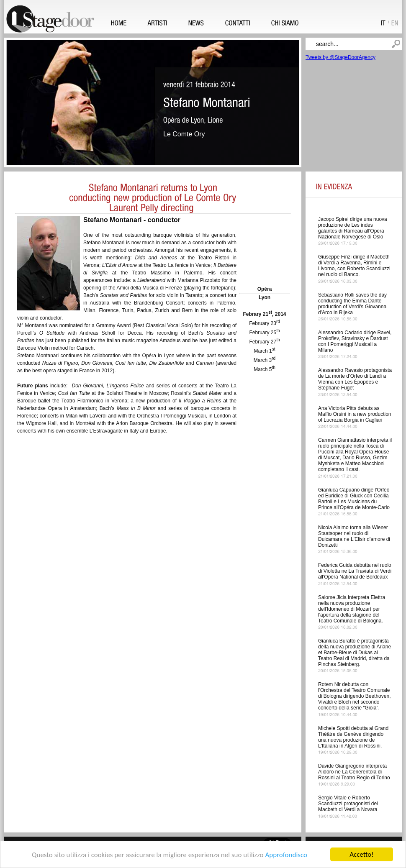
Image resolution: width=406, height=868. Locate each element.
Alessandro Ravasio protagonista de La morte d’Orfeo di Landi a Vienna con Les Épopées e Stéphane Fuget (355, 379)
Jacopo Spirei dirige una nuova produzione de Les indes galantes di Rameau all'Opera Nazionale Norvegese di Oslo (353, 228)
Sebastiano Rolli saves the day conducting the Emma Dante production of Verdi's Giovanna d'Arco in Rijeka (352, 304)
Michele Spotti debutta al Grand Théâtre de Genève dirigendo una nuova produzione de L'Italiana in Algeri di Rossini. (353, 737)
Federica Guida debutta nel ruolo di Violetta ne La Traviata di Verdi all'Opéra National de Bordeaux (355, 571)
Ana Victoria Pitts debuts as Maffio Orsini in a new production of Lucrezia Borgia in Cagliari (355, 414)
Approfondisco (286, 855)
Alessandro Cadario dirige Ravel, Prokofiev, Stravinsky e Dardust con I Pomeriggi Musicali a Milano (355, 341)
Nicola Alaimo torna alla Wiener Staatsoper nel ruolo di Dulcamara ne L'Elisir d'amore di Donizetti (354, 536)
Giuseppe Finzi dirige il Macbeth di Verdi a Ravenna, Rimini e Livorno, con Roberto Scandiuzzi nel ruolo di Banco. (354, 266)
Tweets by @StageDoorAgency (340, 57)
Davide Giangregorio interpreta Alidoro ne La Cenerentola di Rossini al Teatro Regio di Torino (354, 772)
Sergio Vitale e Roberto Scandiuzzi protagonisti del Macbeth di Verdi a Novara (348, 804)
